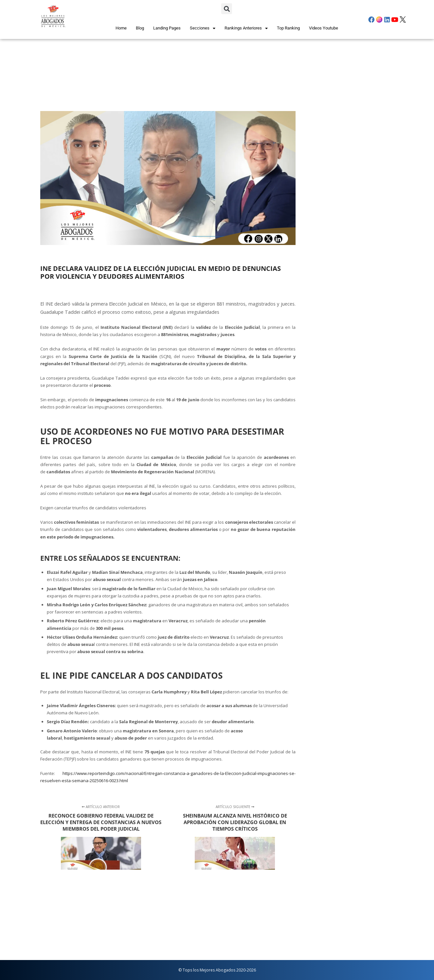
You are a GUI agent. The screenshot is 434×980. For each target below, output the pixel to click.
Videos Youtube (324, 28)
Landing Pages (167, 28)
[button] (227, 9)
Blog (140, 28)
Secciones (203, 28)
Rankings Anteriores (246, 28)
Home (121, 28)
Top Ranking (288, 28)
